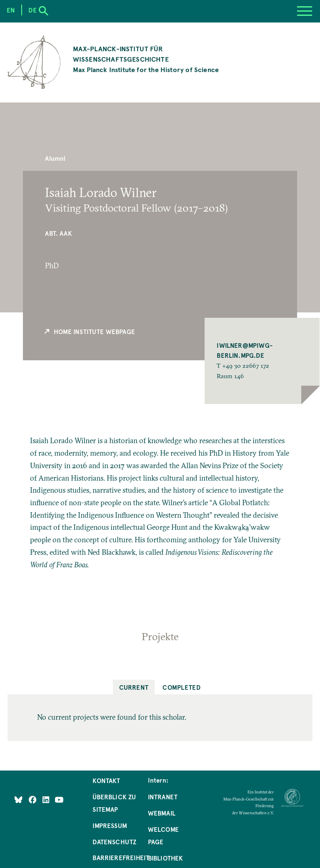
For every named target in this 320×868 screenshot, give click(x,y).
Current (134, 687)
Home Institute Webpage (89, 332)
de (32, 10)
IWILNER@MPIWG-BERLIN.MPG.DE (245, 350)
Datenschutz (114, 842)
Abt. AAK (58, 233)
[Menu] (305, 11)
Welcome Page (163, 836)
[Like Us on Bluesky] (19, 799)
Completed (181, 687)
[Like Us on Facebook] (34, 799)
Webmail (162, 813)
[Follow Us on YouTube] (59, 799)
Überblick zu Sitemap (114, 803)
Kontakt (106, 781)
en (11, 10)
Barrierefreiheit (121, 858)
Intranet (163, 797)
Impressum (110, 826)
